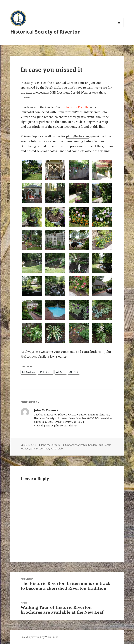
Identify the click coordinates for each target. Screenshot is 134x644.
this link (99, 127)
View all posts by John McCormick (54, 426)
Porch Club (52, 88)
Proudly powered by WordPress (39, 637)
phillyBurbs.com (77, 136)
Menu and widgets (119, 27)
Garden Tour (76, 83)
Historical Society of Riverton (46, 32)
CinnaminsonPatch (70, 112)
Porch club (57, 449)
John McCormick (51, 445)
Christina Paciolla (77, 107)
